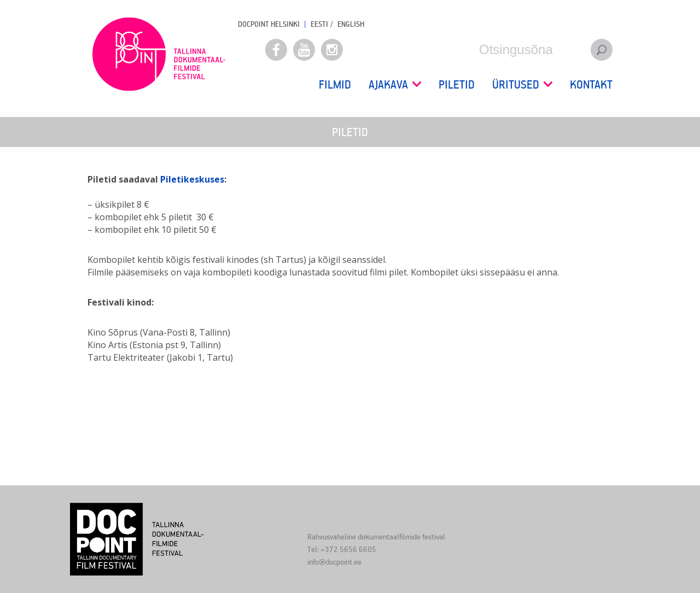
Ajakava (395, 84)
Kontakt (591, 84)
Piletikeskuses (192, 179)
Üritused (522, 84)
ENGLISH (351, 24)
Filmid (335, 84)
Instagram (332, 50)
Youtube (304, 50)
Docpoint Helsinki (269, 24)
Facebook (276, 50)
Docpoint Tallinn (159, 54)
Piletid (457, 84)
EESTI (319, 24)
